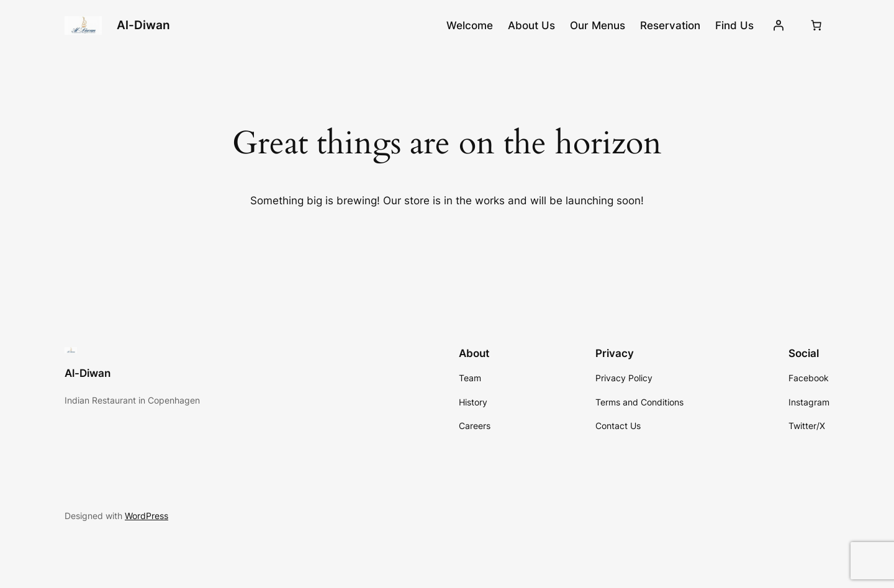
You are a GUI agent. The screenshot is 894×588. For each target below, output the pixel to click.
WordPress (147, 516)
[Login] (779, 25)
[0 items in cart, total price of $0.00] (816, 25)
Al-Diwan (143, 25)
